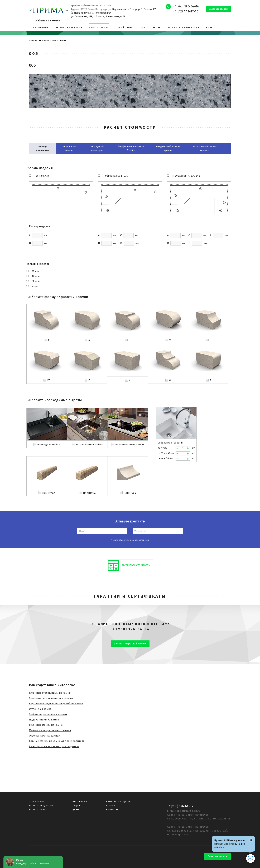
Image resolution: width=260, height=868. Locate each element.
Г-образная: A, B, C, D (115, 176)
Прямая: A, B (41, 176)
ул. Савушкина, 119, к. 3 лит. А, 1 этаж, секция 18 (98, 16)
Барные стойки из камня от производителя (57, 741)
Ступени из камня (40, 709)
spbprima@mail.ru (189, 811)
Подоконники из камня (44, 720)
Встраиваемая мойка (89, 445)
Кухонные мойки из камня (46, 725)
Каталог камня (50, 41)
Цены (76, 810)
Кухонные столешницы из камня (50, 693)
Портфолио (80, 802)
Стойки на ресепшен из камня (48, 714)
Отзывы (111, 806)
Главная (33, 41)
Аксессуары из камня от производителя (54, 746)
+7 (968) (186, 6)
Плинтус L (130, 493)
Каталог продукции (41, 806)
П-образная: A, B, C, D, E (186, 176)
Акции (76, 806)
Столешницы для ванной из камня (51, 698)
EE (49, 380)
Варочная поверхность (130, 445)
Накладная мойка (49, 445)
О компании (37, 802)
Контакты (112, 810)
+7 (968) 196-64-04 (130, 629)
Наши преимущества (119, 802)
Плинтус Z (89, 493)
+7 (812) (186, 11)
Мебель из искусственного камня (50, 730)
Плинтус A (49, 493)
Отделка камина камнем (45, 736)
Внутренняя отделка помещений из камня (56, 704)
